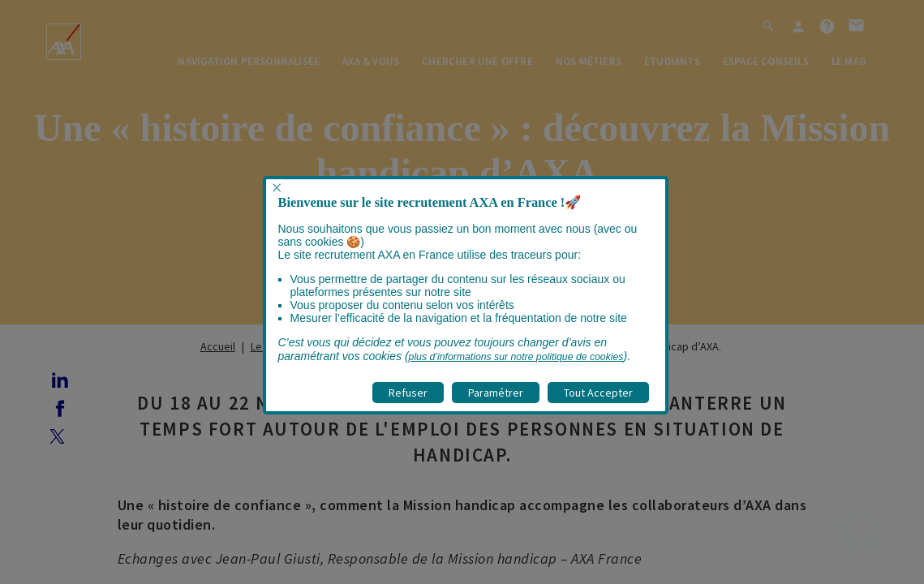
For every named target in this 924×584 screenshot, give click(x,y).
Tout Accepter (598, 393)
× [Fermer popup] (277, 188)
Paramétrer (496, 393)
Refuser (408, 393)
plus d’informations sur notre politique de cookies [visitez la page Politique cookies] (516, 357)
